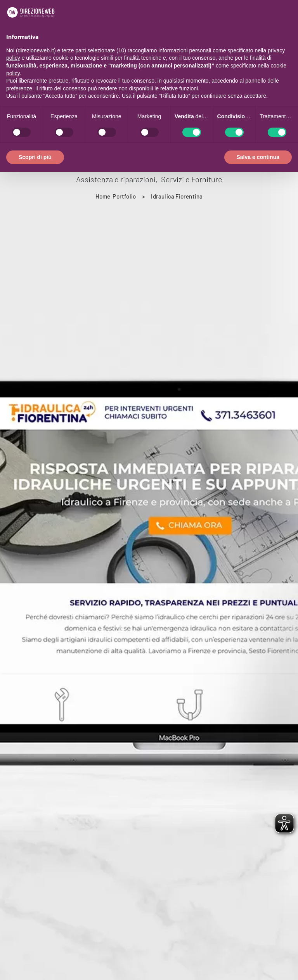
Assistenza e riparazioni (116, 179)
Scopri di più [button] (35, 157)
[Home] (103, 196)
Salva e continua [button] (258, 157)
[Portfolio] (124, 196)
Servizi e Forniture (192, 179)
